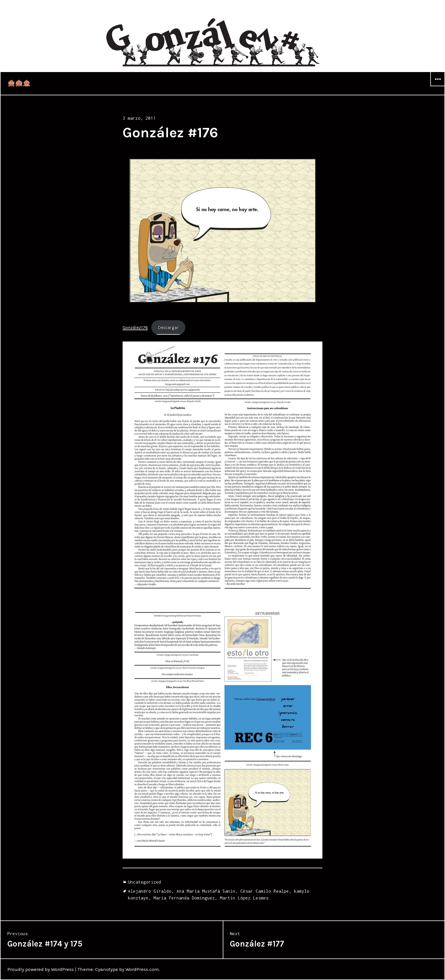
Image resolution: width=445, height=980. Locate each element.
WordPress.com (142, 969)
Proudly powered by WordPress (41, 969)
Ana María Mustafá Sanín (206, 891)
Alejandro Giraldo (150, 891)
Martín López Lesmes (244, 898)
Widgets (438, 86)
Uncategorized (145, 882)
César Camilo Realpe (265, 891)
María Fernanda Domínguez (184, 898)
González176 (135, 327)
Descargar (168, 327)
